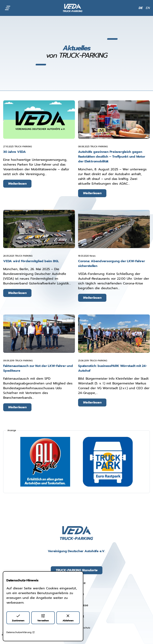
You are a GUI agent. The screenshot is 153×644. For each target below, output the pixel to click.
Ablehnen (68, 618)
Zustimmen (18, 618)
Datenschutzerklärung (21, 632)
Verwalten (43, 618)
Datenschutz (84, 628)
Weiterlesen (17, 184)
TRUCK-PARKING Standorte (77, 570)
